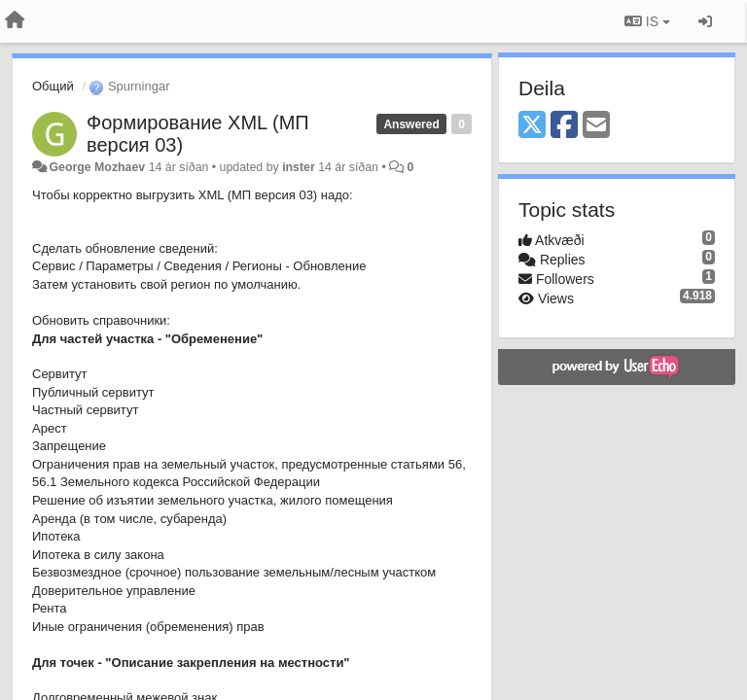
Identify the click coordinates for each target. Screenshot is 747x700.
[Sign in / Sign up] (705, 21)
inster (299, 167)
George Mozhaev (97, 167)
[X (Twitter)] (532, 126)
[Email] (596, 126)
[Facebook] (564, 126)
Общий (53, 86)
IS (647, 21)
